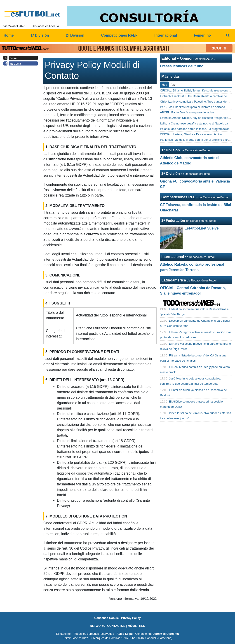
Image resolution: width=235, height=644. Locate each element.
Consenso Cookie (106, 618)
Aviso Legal (125, 634)
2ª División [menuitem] (75, 35)
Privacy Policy (131, 618)
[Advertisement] (22, 137)
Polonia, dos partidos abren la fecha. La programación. (195, 129)
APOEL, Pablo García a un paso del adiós (187, 112)
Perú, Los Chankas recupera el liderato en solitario (192, 107)
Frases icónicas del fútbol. (183, 66)
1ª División (171, 150)
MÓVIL (132, 626)
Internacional (173, 257)
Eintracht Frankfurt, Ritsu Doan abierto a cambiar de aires (197, 96)
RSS (142, 626)
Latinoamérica (174, 280)
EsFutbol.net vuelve (201, 228)
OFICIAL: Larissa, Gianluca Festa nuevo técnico (191, 134)
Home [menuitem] (9, 35)
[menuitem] (228, 35)
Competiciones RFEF (180, 197)
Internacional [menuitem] (166, 35)
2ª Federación (173, 221)
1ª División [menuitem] (40, 35)
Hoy (164, 85)
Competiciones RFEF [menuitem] (119, 35)
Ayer (174, 85)
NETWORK (97, 626)
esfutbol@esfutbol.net (164, 634)
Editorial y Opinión (177, 58)
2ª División (171, 174)
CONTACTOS (116, 626)
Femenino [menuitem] (202, 35)
